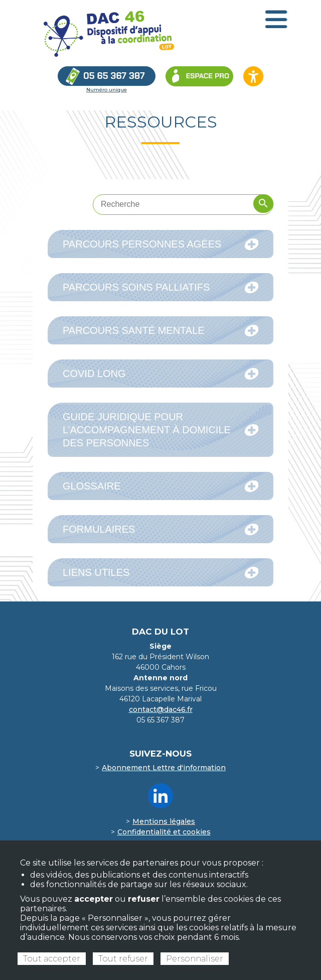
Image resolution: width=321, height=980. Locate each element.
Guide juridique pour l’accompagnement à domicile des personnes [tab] (160, 430)
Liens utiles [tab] (160, 573)
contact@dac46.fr (161, 709)
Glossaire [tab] (160, 486)
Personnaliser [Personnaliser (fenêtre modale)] (195, 959)
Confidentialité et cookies (164, 832)
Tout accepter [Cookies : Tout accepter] (52, 959)
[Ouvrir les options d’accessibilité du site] (253, 76)
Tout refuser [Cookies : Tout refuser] (123, 959)
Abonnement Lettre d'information (164, 768)
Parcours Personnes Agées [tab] (160, 244)
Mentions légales (164, 821)
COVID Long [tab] (160, 374)
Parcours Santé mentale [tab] (160, 331)
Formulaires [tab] (160, 529)
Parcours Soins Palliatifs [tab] (160, 287)
